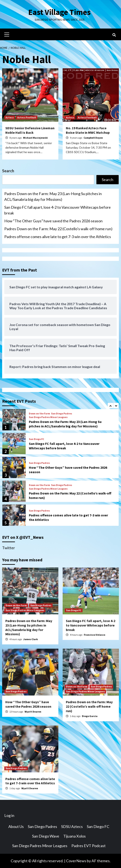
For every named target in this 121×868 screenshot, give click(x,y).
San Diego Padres (62, 414)
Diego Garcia (90, 716)
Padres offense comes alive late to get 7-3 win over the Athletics (58, 237)
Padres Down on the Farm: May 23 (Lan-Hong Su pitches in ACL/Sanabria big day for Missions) (53, 196)
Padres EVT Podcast (89, 846)
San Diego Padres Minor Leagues (48, 417)
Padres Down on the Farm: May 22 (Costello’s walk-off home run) (58, 229)
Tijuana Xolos (75, 836)
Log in (9, 815)
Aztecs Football (27, 117)
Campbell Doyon (93, 138)
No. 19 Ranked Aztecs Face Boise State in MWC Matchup (88, 130)
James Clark (31, 639)
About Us (16, 826)
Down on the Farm (39, 414)
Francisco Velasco (94, 635)
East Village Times (59, 12)
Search (8, 171)
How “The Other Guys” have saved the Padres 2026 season (53, 221)
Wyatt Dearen (33, 712)
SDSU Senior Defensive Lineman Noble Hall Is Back (30, 130)
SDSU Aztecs (72, 826)
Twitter (9, 548)
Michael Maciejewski (35, 138)
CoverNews (76, 861)
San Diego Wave (46, 836)
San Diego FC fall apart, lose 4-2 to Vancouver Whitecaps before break (58, 210)
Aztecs (10, 117)
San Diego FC (36, 439)
